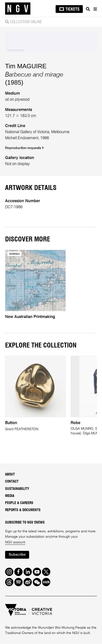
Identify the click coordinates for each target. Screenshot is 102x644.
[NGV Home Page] (18, 9)
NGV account (15, 542)
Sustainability (17, 489)
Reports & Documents (23, 510)
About (10, 475)
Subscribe (17, 555)
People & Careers (19, 503)
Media (10, 496)
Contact (12, 482)
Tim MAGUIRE (26, 66)
